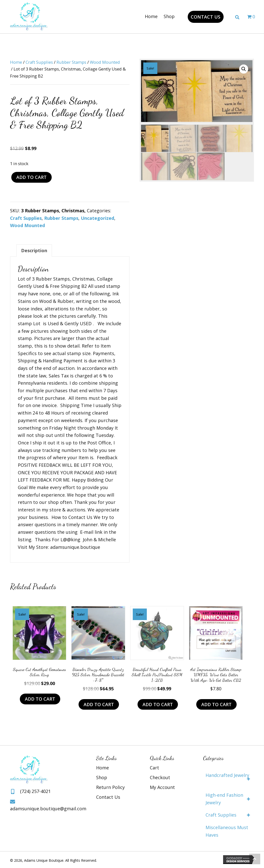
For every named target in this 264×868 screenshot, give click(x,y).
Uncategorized (97, 218)
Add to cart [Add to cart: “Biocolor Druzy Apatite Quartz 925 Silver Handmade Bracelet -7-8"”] (99, 704)
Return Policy (110, 787)
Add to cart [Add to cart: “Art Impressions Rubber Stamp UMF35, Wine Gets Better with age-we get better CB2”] (216, 704)
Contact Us (108, 797)
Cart (154, 768)
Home (16, 62)
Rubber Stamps (71, 62)
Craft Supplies (39, 62)
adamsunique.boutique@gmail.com (48, 809)
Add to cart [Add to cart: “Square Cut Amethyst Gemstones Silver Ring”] (40, 699)
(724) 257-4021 (35, 791)
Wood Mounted (105, 62)
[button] (206, 17)
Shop (102, 777)
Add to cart (31, 177)
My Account (162, 787)
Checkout (160, 777)
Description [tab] (34, 250)
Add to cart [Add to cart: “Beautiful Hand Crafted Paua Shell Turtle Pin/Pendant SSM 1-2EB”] (158, 704)
